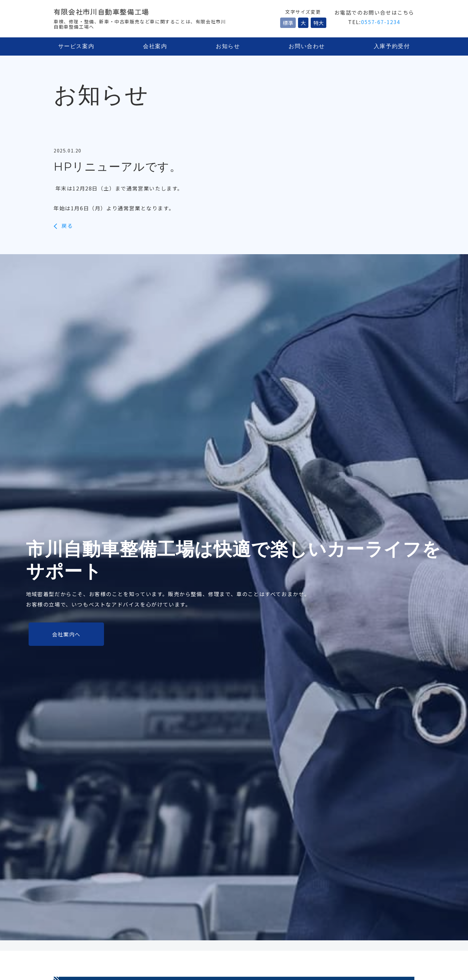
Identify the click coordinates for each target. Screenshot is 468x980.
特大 (318, 23)
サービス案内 (76, 47)
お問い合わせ (307, 47)
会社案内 (155, 47)
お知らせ (228, 47)
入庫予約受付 (392, 47)
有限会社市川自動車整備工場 (108, 12)
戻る (67, 226)
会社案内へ (66, 634)
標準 (288, 23)
